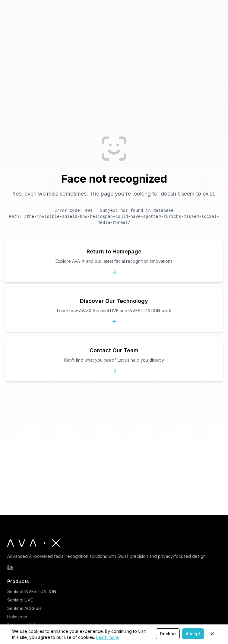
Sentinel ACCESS (24, 608)
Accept (193, 634)
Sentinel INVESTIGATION (32, 591)
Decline (168, 634)
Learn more (108, 637)
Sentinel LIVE (20, 600)
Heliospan (17, 617)
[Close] (212, 634)
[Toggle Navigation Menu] (217, 10)
